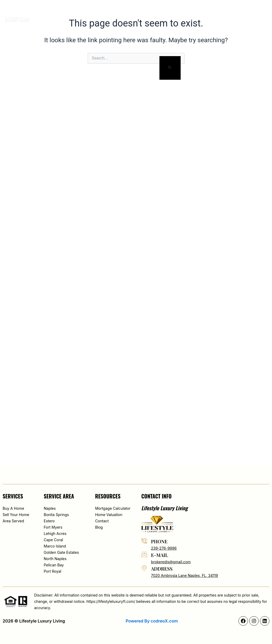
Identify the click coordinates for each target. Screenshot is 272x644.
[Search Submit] (170, 68)
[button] (237, 14)
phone (159, 541)
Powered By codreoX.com (152, 621)
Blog (193, 14)
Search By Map (132, 14)
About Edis (98, 14)
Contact (215, 14)
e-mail (160, 555)
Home (73, 14)
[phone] (144, 541)
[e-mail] (144, 554)
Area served (167, 14)
